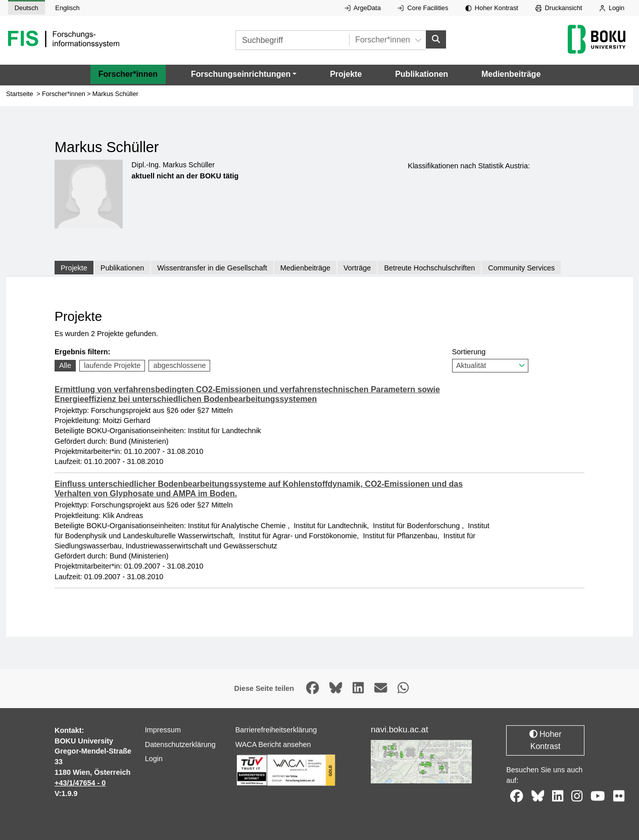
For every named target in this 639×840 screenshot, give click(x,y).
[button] (244, 74)
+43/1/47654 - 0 (80, 783)
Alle (65, 365)
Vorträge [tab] (357, 268)
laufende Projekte (112, 365)
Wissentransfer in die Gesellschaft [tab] (212, 268)
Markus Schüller (115, 94)
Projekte (346, 74)
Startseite (20, 94)
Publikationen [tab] (122, 268)
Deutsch (27, 8)
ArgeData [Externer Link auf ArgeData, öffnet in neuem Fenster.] (363, 8)
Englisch (67, 8)
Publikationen (422, 74)
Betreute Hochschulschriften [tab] (429, 268)
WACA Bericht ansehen (273, 744)
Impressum (163, 730)
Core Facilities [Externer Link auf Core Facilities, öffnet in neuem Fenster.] (423, 8)
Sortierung (490, 360)
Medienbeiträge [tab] (305, 268)
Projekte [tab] (74, 268)
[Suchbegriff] (292, 40)
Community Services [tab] (521, 268)
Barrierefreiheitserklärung (276, 730)
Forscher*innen (128, 74)
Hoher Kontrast (492, 8)
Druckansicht (559, 8)
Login (612, 8)
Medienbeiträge (511, 74)
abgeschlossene (179, 365)
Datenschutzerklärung (180, 744)
